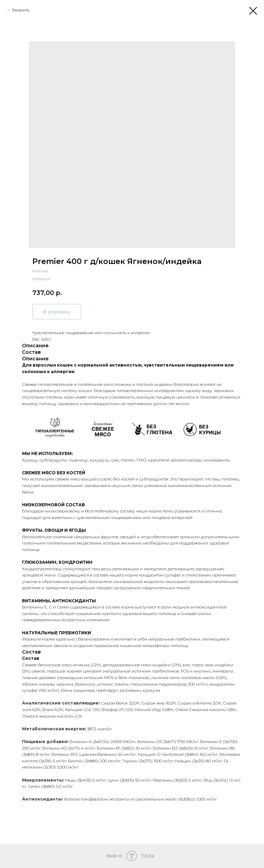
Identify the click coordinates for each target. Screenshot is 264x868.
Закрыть (21, 10)
